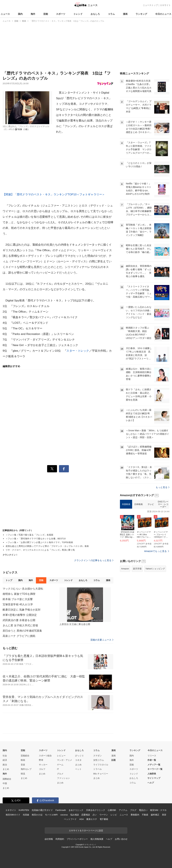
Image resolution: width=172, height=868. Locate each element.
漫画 (125, 14)
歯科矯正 (155, 815)
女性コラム (99, 760)
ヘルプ (151, 783)
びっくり (79, 756)
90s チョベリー (101, 774)
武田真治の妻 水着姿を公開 (19, 620)
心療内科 (112, 810)
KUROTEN (24, 810)
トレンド (78, 14)
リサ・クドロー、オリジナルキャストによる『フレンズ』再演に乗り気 (40, 550)
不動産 (145, 815)
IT (58, 769)
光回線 (26, 815)
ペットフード (70, 819)
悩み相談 (75, 815)
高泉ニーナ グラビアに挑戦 (19, 636)
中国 (5, 783)
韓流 (23, 774)
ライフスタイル (101, 765)
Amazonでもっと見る (155, 551)
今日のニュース (163, 14)
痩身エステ (92, 819)
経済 (5, 760)
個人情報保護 (97, 839)
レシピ (114, 815)
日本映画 (138, 504)
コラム (111, 14)
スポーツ (61, 14)
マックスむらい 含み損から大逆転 (23, 589)
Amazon (125, 569)
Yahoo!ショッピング (155, 569)
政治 (5, 765)
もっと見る (163, 487)
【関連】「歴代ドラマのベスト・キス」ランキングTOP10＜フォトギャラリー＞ (54, 194)
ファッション (63, 778)
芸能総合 (25, 756)
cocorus (64, 815)
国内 (20, 14)
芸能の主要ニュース (102, 640)
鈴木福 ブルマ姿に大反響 (18, 599)
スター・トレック (78, 351)
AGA (81, 819)
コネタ (78, 760)
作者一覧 (152, 760)
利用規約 (60, 839)
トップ (9, 580)
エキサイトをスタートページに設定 (86, 830)
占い (95, 815)
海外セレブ (26, 769)
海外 (33, 14)
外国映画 (126, 504)
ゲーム (60, 765)
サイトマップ (154, 778)
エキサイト (165, 5)
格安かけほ (37, 815)
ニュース (5, 14)
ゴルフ (42, 769)
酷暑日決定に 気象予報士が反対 (22, 610)
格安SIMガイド (13, 815)
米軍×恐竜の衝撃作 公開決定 (20, 615)
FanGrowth (61, 810)
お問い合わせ (121, 839)
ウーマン (104, 815)
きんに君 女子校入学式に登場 (20, 625)
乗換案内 (135, 815)
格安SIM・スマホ (158, 810)
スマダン (98, 756)
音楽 (23, 765)
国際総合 (7, 779)
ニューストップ (150, 5)
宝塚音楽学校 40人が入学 (18, 604)
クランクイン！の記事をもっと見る (94, 560)
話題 (114, 760)
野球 (41, 760)
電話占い (143, 810)
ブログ (133, 810)
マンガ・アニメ (64, 760)
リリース (152, 756)
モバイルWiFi (51, 815)
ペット (78, 769)
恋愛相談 (86, 815)
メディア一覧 (154, 765)
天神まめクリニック (96, 810)
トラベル (98, 769)
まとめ (6, 769)
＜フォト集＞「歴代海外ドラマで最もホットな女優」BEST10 (36, 539)
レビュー (61, 756)
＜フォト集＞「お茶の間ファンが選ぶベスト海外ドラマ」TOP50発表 (39, 542)
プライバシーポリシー (77, 839)
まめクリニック (76, 810)
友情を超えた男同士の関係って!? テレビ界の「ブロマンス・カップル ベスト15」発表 (47, 546)
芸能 (46, 14)
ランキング (141, 14)
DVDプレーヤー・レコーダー (163, 504)
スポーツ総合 (45, 756)
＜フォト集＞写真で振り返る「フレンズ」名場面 (29, 535)
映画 (23, 760)
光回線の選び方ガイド (42, 810)
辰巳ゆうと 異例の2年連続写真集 (22, 631)
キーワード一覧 (155, 769)
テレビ (151, 504)
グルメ (60, 774)
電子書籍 (104, 819)
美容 (164, 815)
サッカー (43, 765)
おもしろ (95, 14)
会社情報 (49, 839)
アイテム (123, 810)
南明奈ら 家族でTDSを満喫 (19, 594)
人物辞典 (152, 774)
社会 (5, 756)
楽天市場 (137, 569)
